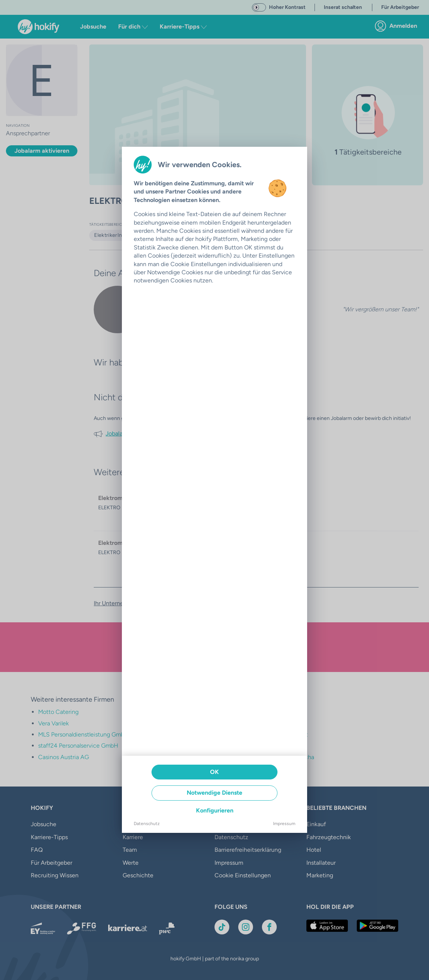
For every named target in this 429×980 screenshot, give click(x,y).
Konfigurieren (215, 810)
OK (214, 772)
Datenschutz (147, 824)
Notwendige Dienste (214, 793)
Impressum (284, 824)
